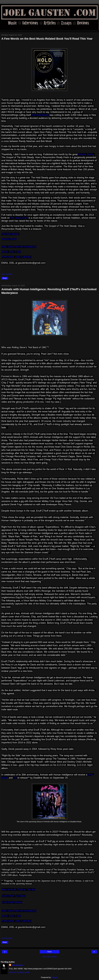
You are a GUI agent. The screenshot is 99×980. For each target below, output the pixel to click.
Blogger (54, 977)
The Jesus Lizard (19, 218)
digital (4, 778)
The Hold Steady (40, 115)
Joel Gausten (17, 965)
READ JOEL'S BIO (11, 252)
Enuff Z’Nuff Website (12, 902)
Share (5, 278)
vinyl (90, 775)
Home (49, 952)
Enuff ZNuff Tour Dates (14, 896)
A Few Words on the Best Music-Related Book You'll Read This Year (47, 39)
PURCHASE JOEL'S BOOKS (17, 257)
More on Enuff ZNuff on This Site (18, 890)
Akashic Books (86, 154)
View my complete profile (19, 972)
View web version (49, 957)
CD (15, 778)
